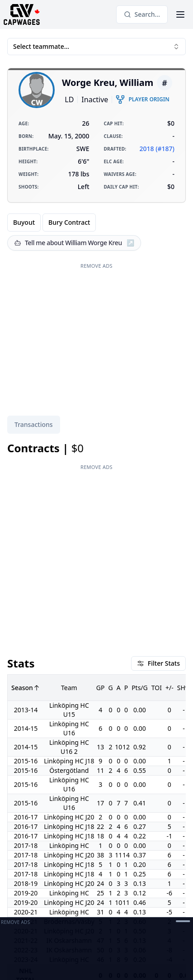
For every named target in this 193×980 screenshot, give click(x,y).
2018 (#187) (157, 149)
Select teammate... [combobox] (96, 46)
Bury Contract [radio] (69, 222)
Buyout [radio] (24, 222)
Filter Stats (158, 663)
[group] (52, 223)
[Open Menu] (180, 14)
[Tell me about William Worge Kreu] (74, 243)
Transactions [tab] (34, 424)
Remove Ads (96, 266)
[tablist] (34, 425)
